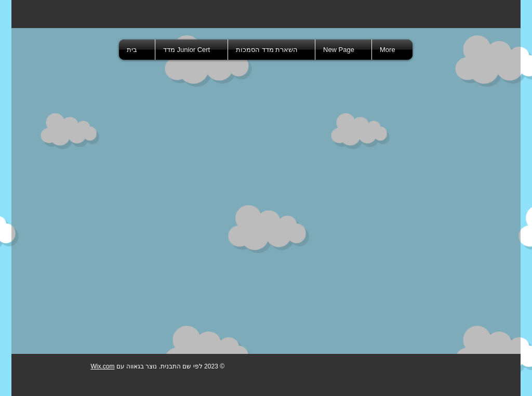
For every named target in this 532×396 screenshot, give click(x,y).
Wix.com (102, 366)
